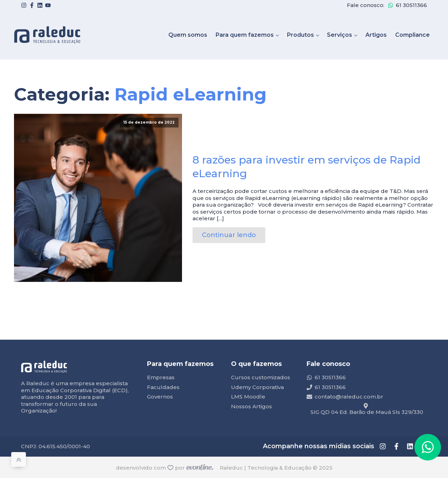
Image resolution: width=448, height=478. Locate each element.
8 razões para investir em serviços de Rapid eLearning (307, 167)
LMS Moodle (248, 397)
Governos (160, 397)
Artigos (376, 35)
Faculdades (163, 387)
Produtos (300, 35)
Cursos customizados (261, 377)
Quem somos (188, 35)
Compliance (412, 35)
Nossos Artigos (251, 406)
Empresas (161, 377)
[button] (428, 447)
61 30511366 (411, 5)
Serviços (339, 35)
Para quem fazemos (245, 35)
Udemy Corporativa (257, 387)
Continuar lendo (229, 235)
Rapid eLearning (191, 94)
